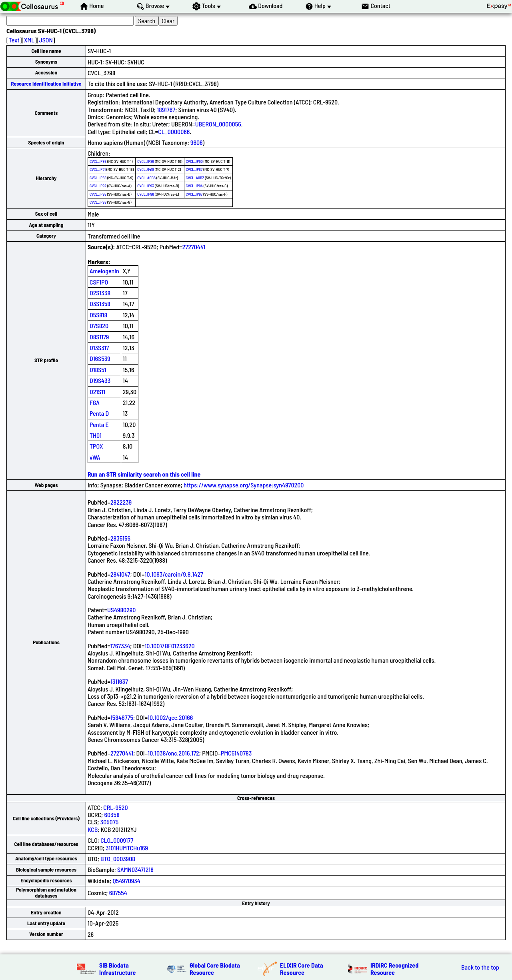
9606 (197, 142)
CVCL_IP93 (146, 186)
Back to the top (480, 967)
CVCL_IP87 (194, 169)
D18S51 (98, 370)
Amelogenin (104, 271)
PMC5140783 (236, 753)
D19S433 (100, 380)
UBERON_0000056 (218, 124)
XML (29, 40)
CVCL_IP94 (194, 186)
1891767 (166, 109)
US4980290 (122, 610)
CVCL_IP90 (194, 161)
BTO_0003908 (118, 859)
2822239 (121, 502)
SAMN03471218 (135, 869)
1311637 (119, 681)
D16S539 (100, 358)
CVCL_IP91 (98, 169)
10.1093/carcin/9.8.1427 (174, 574)
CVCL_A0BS (146, 178)
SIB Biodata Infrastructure (117, 969)
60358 (112, 815)
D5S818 (98, 315)
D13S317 (99, 348)
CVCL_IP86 (98, 161)
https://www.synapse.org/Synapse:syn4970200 (244, 485)
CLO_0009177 (117, 840)
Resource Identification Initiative (46, 84)
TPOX (96, 446)
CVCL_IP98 (98, 202)
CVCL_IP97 (194, 194)
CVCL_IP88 (98, 178)
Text (14, 40)
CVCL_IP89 (146, 161)
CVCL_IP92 (98, 186)
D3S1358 (100, 304)
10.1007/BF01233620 (169, 646)
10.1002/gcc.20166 (170, 717)
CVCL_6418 (146, 169)
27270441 (194, 247)
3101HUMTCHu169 (127, 848)
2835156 (120, 538)
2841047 (120, 574)
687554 (118, 893)
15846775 (122, 717)
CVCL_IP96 (146, 194)
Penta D (99, 413)
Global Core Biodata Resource (215, 969)
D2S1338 (100, 293)
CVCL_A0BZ (195, 178)
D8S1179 (99, 337)
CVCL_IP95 (98, 194)
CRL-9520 (115, 807)
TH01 (96, 435)
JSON (46, 40)
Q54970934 (126, 881)
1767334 (120, 646)
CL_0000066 (174, 131)
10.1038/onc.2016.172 (173, 753)
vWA (95, 457)
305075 (110, 822)
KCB (93, 829)
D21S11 (97, 392)
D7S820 (99, 326)
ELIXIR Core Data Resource (302, 969)
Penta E (99, 424)
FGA (95, 402)
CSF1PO (99, 282)
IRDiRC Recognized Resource (394, 969)
